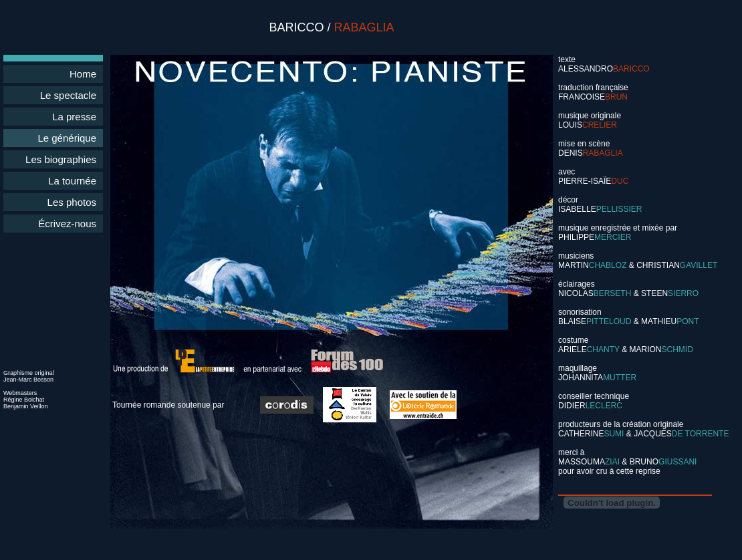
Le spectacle (68, 95)
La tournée (72, 181)
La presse (74, 117)
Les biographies (61, 159)
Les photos (72, 202)
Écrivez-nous (67, 224)
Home (83, 74)
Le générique (67, 138)
